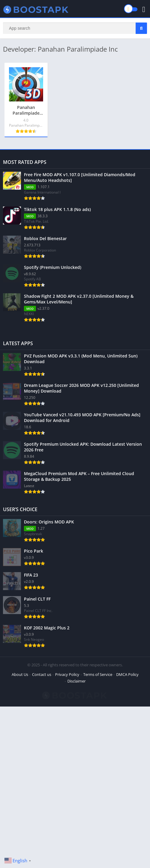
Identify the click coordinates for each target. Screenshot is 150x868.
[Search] (75, 28)
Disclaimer (76, 681)
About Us (20, 674)
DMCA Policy (127, 674)
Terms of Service (98, 674)
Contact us (42, 674)
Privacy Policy (67, 674)
